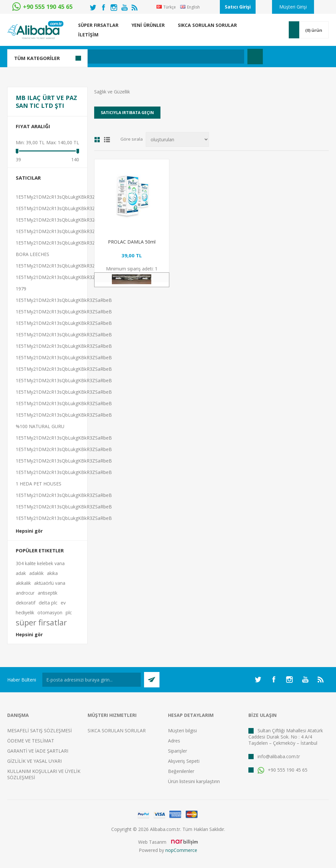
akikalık (23, 583)
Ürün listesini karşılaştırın (194, 781)
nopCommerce (181, 850)
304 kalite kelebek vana (40, 563)
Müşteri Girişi (293, 7)
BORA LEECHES (32, 254)
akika (52, 573)
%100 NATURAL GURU (40, 426)
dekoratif (26, 603)
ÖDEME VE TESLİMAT (31, 741)
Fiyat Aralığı (33, 126)
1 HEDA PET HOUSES (39, 484)
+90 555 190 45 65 (283, 770)
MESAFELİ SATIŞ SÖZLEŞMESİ (40, 730)
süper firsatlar (41, 622)
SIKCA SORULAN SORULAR (117, 730)
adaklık (36, 573)
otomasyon (50, 612)
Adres (174, 741)
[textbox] (137, 57)
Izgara (97, 140)
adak (21, 573)
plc (69, 612)
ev (63, 603)
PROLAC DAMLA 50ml (132, 242)
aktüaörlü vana (50, 583)
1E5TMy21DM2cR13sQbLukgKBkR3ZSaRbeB (64, 197)
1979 (21, 289)
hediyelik (25, 612)
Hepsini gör (29, 531)
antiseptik (48, 593)
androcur (25, 593)
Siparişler (178, 751)
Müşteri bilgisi (182, 730)
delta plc (48, 603)
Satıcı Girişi (238, 7)
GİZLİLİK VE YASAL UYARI (34, 761)
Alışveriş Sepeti (184, 761)
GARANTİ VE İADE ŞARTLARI (38, 751)
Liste (107, 140)
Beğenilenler (181, 771)
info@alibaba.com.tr (279, 756)
